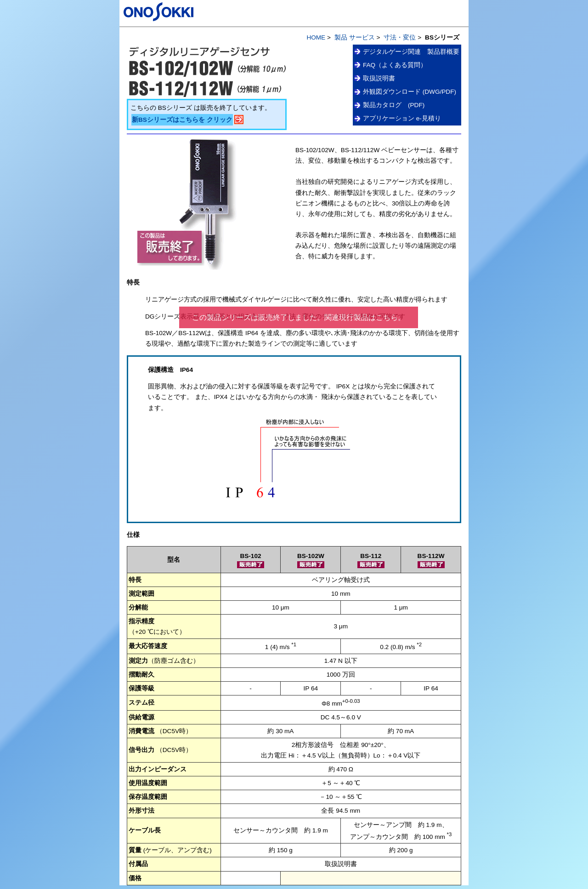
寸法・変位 (400, 37)
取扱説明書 (379, 78)
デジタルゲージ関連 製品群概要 (411, 52)
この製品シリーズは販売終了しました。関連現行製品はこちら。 (299, 317)
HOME (316, 37)
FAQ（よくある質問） (395, 65)
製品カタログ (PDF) (394, 105)
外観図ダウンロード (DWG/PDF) (410, 92)
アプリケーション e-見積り (402, 118)
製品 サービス (355, 37)
